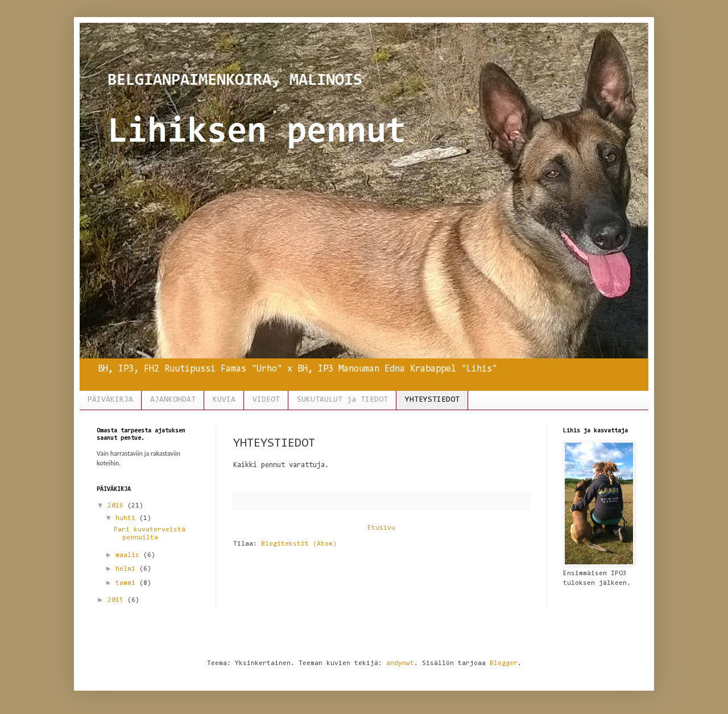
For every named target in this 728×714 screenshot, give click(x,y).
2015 (117, 600)
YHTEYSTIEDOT (432, 400)
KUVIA (224, 400)
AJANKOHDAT (173, 400)
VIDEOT (266, 400)
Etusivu (381, 528)
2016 (117, 506)
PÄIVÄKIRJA (110, 400)
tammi (127, 583)
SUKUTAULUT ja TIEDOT (342, 400)
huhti (127, 518)
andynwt (400, 663)
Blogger (504, 663)
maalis (129, 555)
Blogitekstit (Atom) (299, 544)
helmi (127, 569)
